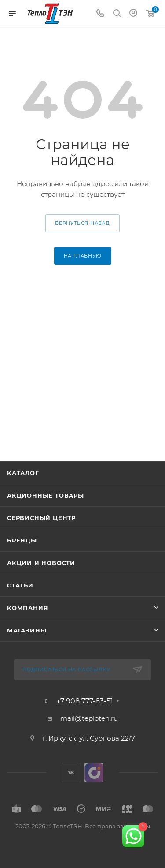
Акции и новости (41, 563)
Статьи (20, 585)
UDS (94, 773)
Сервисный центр (41, 518)
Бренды (22, 540)
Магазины (27, 630)
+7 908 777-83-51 (85, 701)
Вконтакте (71, 773)
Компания (27, 608)
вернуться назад (82, 223)
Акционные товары (46, 495)
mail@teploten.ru (89, 718)
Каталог (23, 473)
